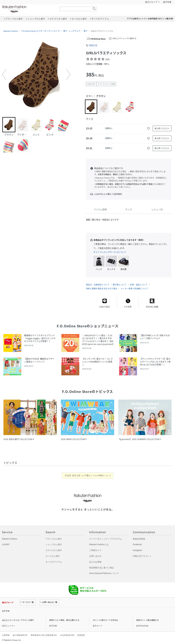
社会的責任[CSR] (67, 635)
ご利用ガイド (95, 550)
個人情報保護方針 (20, 635)
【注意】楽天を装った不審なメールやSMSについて (88, 476)
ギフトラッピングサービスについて (110, 252)
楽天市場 (167, 2)
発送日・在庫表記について (98, 285)
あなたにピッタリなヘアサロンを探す (18, 620)
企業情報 (6, 635)
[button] (4, 75)
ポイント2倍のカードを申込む (106, 620)
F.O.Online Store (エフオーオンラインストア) (41, 31)
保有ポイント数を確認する (147, 620)
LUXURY (6, 544)
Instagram (137, 550)
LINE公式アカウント (142, 556)
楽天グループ (151, 2)
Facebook (137, 544)
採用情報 (81, 635)
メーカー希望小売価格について (134, 289)
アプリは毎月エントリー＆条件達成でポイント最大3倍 (150, 19)
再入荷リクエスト (162, 128)
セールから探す (53, 556)
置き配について (120, 285)
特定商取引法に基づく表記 (102, 568)
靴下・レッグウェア (72, 31)
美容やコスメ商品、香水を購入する (64, 620)
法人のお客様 (95, 562)
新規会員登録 (139, 539)
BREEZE (93, 45)
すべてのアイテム (54, 562)
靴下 (86, 31)
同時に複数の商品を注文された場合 (102, 289)
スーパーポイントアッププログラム (106, 539)
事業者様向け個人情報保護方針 (44, 635)
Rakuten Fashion (29, 9)
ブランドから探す (54, 539)
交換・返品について (139, 285)
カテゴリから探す (54, 550)
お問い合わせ (95, 556)
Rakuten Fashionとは (99, 544)
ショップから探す (54, 544)
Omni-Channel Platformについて (104, 573)
